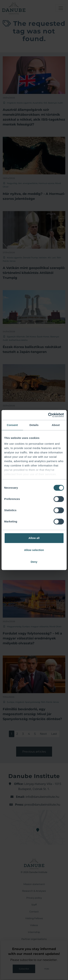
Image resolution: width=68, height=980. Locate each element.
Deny (34, 562)
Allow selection (34, 550)
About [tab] (56, 425)
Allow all (34, 538)
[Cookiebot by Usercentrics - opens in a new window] (48, 415)
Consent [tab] (12, 425)
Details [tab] (34, 425)
